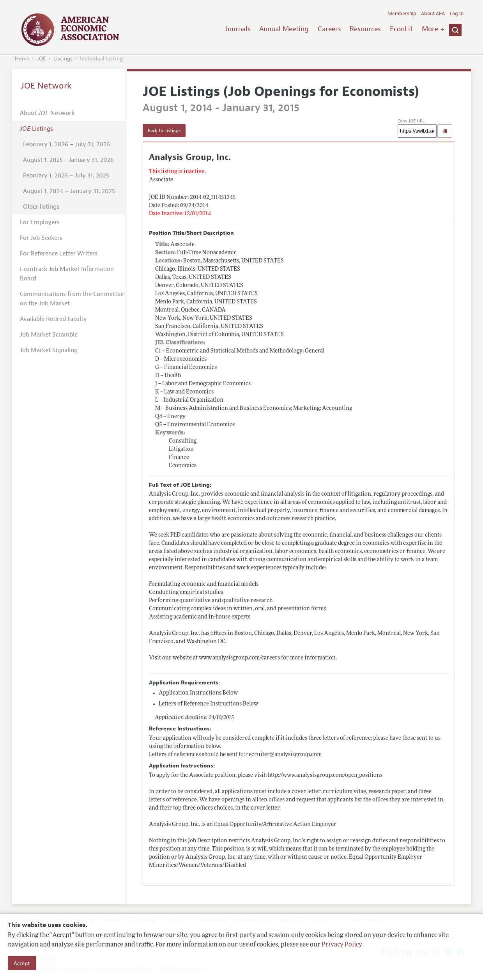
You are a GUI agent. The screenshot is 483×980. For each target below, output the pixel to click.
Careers (329, 29)
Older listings (41, 207)
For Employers (40, 222)
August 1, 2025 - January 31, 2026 (68, 160)
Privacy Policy (341, 945)
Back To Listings (164, 131)
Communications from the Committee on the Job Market (72, 299)
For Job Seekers (41, 238)
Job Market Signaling (49, 350)
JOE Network (46, 86)
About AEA (433, 14)
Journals (238, 29)
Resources (365, 29)
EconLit (401, 29)
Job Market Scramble (49, 335)
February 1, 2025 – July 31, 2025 (66, 175)
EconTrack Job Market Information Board (67, 274)
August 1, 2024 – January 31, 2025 (69, 191)
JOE (41, 59)
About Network (47, 113)
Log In (457, 14)
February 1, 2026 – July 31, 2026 (66, 144)
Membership (402, 14)
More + (433, 29)
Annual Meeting (284, 29)
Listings (63, 59)
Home (22, 59)
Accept (22, 963)
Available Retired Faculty (53, 319)
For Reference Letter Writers (59, 253)
